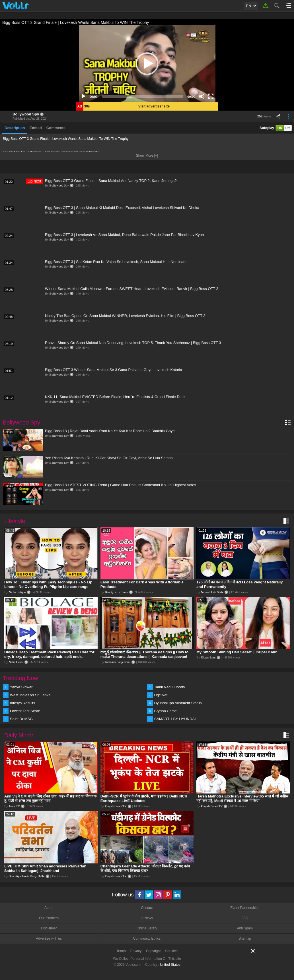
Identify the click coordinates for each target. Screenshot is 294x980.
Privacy (136, 951)
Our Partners (49, 918)
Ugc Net (161, 695)
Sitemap (245, 938)
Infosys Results (22, 703)
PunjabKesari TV (116, 806)
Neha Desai (16, 662)
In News (147, 918)
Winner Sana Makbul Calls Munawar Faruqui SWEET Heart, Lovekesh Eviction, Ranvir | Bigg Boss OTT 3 (132, 289)
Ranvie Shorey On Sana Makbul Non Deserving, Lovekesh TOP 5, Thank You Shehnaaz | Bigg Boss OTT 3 (133, 343)
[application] (147, 64)
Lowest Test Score (25, 711)
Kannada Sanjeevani (118, 662)
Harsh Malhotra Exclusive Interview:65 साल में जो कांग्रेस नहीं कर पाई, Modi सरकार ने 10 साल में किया (242, 798)
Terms (121, 951)
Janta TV (15, 806)
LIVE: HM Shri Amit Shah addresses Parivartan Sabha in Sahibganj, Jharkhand (45, 868)
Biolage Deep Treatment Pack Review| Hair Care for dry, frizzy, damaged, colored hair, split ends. (49, 654)
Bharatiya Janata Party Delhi (27, 876)
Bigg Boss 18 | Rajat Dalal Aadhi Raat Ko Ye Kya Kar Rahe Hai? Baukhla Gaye (110, 431)
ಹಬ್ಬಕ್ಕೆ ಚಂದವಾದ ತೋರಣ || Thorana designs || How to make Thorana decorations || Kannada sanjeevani (145, 654)
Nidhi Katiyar (18, 592)
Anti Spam (245, 928)
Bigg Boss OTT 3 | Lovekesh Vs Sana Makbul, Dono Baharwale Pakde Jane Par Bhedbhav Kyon (124, 235)
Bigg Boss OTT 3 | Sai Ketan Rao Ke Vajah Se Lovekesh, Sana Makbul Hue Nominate (116, 262)
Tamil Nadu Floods (170, 687)
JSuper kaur (208, 657)
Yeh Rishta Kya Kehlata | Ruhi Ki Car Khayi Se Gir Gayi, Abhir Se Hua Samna (109, 458)
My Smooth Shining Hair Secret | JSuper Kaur (237, 652)
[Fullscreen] (211, 96)
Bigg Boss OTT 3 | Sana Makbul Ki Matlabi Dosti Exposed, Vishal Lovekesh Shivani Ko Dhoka (122, 208)
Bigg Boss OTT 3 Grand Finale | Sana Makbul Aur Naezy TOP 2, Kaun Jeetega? (111, 181)
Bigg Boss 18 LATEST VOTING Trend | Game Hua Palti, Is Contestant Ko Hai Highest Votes (121, 485)
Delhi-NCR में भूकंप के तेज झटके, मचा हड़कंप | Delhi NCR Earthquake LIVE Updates (144, 798)
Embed (36, 128)
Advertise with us (49, 938)
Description (15, 128)
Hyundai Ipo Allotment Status (178, 703)
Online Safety (147, 928)
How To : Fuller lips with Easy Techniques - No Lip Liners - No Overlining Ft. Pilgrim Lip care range (48, 584)
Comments (56, 128)
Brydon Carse (165, 711)
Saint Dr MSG (21, 719)
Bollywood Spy (26, 114)
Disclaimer (49, 928)
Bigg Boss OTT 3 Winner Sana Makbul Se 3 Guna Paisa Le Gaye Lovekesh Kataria (114, 370)
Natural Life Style (212, 592)
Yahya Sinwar (21, 687)
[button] (147, 64)
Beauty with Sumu (116, 592)
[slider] (143, 96)
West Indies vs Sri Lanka (30, 695)
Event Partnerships (245, 908)
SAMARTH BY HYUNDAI (175, 719)
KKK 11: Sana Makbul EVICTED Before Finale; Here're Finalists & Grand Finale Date (115, 397)
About (49, 908)
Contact (147, 908)
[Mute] (202, 96)
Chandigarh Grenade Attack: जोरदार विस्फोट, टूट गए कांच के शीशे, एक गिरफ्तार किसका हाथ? (145, 868)
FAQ (245, 918)
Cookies (171, 951)
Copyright (153, 951)
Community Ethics (147, 938)
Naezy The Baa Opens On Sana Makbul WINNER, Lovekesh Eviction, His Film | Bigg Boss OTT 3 (125, 316)
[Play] (83, 96)
